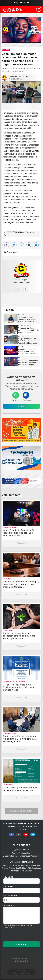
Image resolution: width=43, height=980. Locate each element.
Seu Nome (8, 877)
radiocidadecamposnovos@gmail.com (25, 856)
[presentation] (21, 935)
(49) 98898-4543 (24, 853)
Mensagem (9, 905)
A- (30, 107)
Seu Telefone (10, 896)
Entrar (22, 406)
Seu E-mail (9, 886)
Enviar (21, 944)
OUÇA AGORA (21, 3)
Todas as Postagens (21, 811)
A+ (38, 107)
